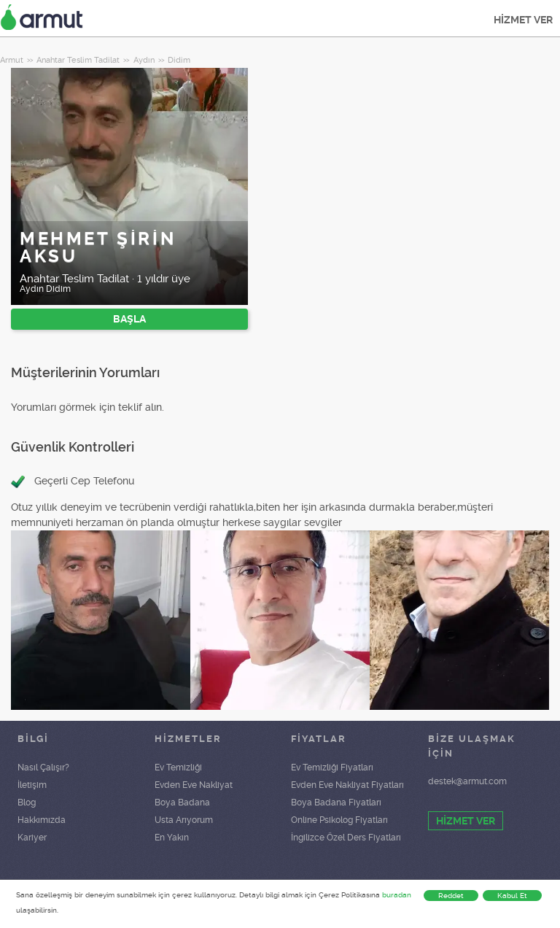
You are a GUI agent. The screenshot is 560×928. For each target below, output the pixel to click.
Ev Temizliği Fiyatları (332, 767)
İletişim (32, 785)
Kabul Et (512, 896)
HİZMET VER (523, 20)
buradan (397, 895)
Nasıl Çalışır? (43, 767)
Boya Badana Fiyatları (336, 803)
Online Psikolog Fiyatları (339, 820)
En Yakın (172, 838)
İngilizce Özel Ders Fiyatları (346, 838)
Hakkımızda (42, 820)
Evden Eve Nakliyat (194, 785)
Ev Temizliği (178, 767)
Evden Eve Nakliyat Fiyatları (347, 785)
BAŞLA (129, 319)
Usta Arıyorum (184, 820)
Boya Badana (182, 803)
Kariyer (32, 838)
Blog (27, 803)
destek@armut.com (467, 781)
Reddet (451, 896)
